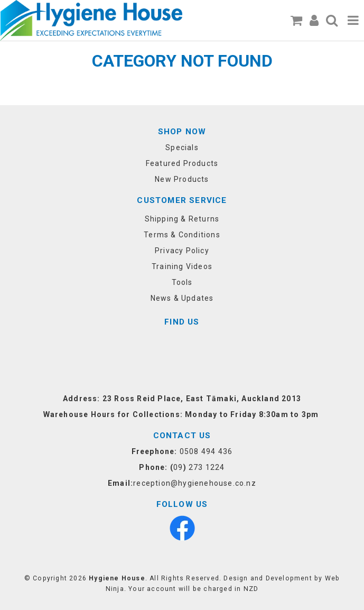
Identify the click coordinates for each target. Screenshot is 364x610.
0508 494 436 (206, 451)
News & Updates (182, 298)
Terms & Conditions (182, 235)
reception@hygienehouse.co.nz (195, 483)
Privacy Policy (182, 251)
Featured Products (182, 163)
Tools (182, 282)
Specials (182, 147)
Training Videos (182, 266)
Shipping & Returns (182, 219)
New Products (182, 179)
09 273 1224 (199, 467)
